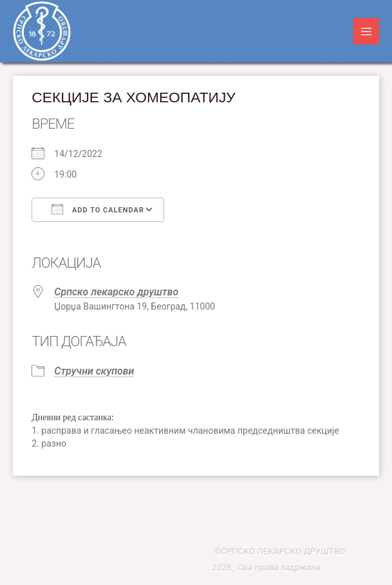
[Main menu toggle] (367, 31)
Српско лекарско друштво (116, 292)
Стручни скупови (94, 371)
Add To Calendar (98, 209)
